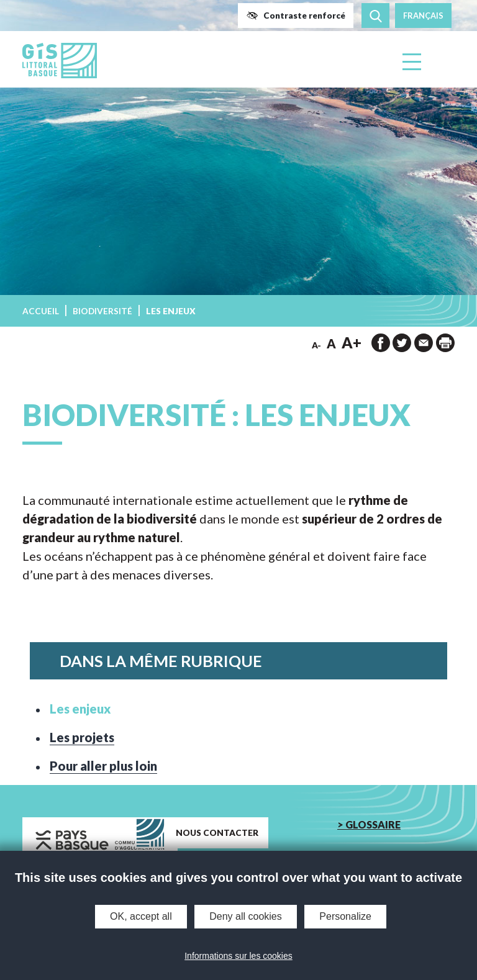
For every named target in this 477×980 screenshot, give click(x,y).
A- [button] (316, 345)
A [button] (331, 343)
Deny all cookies (246, 916)
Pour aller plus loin (103, 766)
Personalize (345, 916)
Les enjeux (80, 709)
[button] (296, 16)
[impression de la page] (445, 343)
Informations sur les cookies (238, 956)
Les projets (82, 737)
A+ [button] (352, 343)
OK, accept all (141, 916)
